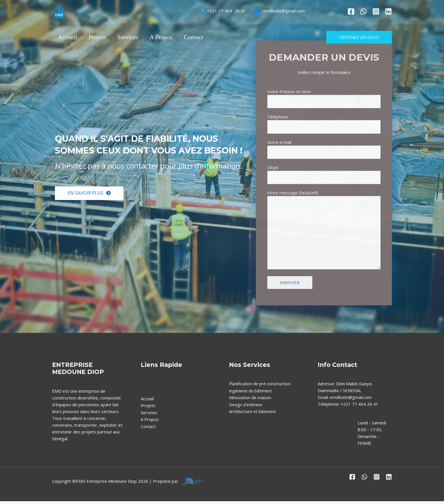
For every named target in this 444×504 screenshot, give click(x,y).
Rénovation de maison (251, 400)
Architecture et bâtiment (253, 414)
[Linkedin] (388, 11)
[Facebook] (351, 11)
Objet (324, 205)
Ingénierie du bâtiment (251, 393)
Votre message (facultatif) (324, 262)
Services (131, 37)
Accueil (68, 37)
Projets (99, 37)
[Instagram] (376, 11)
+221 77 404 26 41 (222, 11)
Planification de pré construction (260, 386)
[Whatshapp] (363, 11)
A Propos (165, 37)
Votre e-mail (324, 179)
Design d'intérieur (246, 407)
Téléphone (324, 154)
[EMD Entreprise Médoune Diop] (59, 11)
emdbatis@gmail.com (278, 11)
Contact (198, 37)
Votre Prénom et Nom (324, 128)
